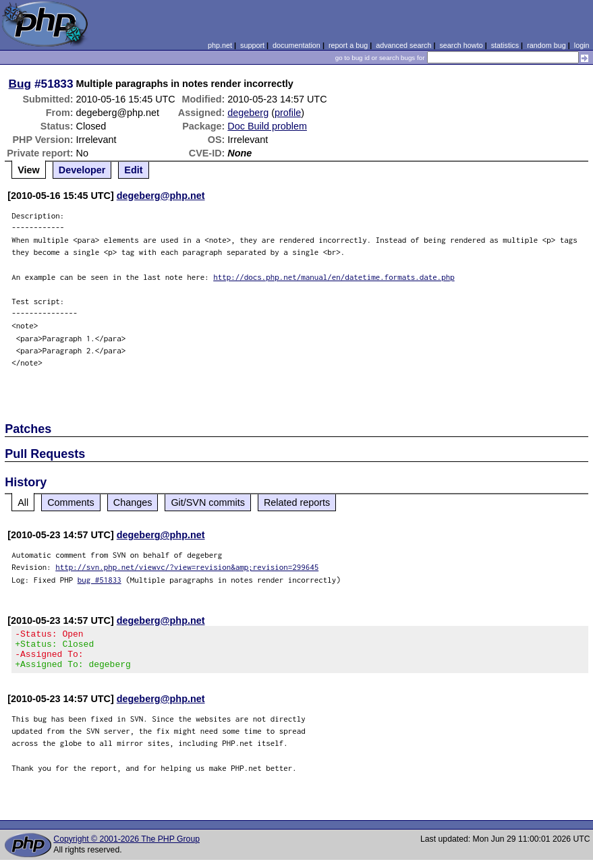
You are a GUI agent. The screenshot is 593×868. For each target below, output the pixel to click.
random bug (546, 45)
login (582, 45)
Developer (82, 170)
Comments (71, 502)
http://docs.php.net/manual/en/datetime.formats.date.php (334, 277)
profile (288, 113)
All (23, 502)
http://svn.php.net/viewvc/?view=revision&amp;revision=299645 (187, 567)
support (252, 45)
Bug (20, 84)
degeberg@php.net (161, 196)
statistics (505, 45)
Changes (133, 502)
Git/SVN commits (208, 502)
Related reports (297, 502)
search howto (461, 45)
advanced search (403, 45)
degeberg (248, 113)
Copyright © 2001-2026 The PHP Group (126, 847)
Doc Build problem (267, 126)
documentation (296, 45)
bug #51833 (100, 580)
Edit (133, 170)
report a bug (348, 45)
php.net (220, 45)
